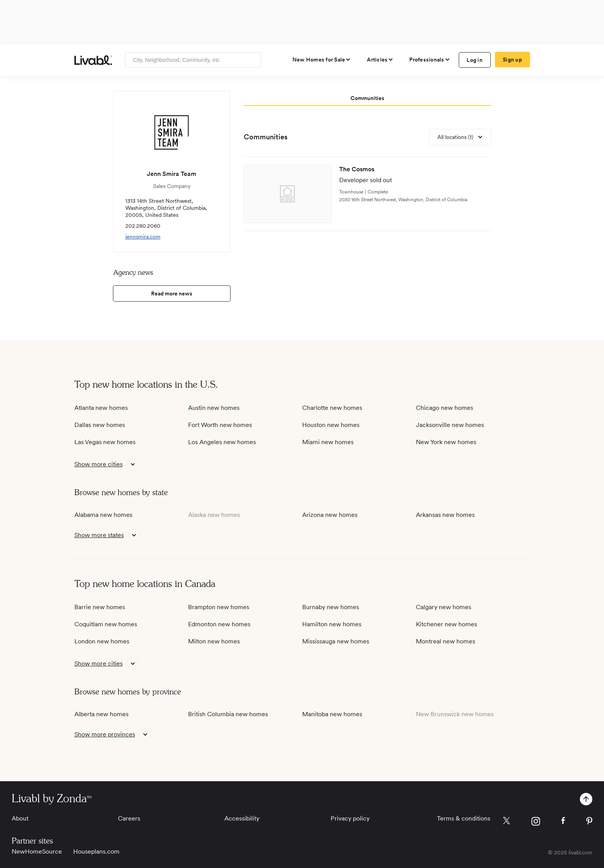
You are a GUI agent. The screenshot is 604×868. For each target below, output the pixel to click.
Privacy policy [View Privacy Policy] (350, 818)
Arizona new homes (330, 515)
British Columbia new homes (228, 714)
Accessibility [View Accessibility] (242, 818)
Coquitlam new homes (106, 624)
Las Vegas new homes (105, 442)
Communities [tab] (367, 98)
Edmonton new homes (219, 624)
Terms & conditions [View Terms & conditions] (464, 818)
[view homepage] (93, 60)
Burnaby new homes (331, 607)
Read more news (172, 293)
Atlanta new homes (101, 408)
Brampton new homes (219, 607)
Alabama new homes (103, 515)
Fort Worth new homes (220, 425)
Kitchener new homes (446, 624)
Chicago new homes (445, 408)
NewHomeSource (37, 851)
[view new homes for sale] (322, 60)
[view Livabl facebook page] (563, 822)
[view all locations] (460, 137)
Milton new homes (214, 641)
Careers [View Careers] (129, 818)
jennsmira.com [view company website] (143, 237)
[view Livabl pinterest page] (589, 822)
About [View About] (20, 818)
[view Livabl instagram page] (536, 823)
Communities (266, 137)
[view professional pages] (430, 60)
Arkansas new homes (445, 515)
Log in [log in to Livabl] (475, 60)
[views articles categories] (380, 60)
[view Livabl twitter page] (506, 822)
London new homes (102, 641)
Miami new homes (328, 442)
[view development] (367, 194)
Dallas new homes (100, 425)
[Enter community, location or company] (193, 60)
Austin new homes (214, 408)
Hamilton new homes (332, 624)
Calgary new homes (444, 607)
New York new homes (446, 442)
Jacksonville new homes (450, 425)
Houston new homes (331, 425)
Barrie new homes (100, 607)
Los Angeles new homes (222, 442)
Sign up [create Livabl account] (512, 60)
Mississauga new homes (336, 641)
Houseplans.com (96, 851)
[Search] (253, 60)
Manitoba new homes (332, 714)
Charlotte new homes (332, 408)
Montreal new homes (446, 641)
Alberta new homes (101, 714)
